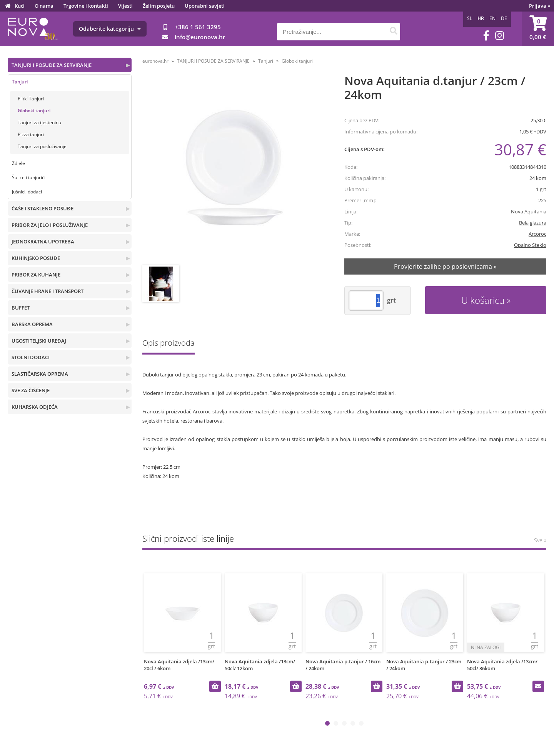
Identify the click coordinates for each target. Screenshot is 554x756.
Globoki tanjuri (34, 111)
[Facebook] (486, 36)
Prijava (540, 6)
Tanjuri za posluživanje (42, 146)
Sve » (540, 540)
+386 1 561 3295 (198, 27)
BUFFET (21, 308)
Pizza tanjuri (31, 134)
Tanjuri (20, 82)
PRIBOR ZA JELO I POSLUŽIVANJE (50, 225)
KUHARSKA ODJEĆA (35, 407)
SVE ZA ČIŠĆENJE (31, 390)
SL (470, 18)
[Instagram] (500, 36)
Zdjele (18, 163)
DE (504, 18)
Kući (20, 6)
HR (481, 18)
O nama (44, 6)
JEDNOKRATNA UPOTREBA (43, 241)
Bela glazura (533, 223)
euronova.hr (155, 61)
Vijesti (125, 6)
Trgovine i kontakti (86, 6)
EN (492, 18)
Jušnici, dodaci (27, 192)
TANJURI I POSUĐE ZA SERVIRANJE (52, 65)
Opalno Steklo (530, 245)
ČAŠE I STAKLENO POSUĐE (43, 208)
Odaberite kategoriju (110, 29)
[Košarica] (538, 29)
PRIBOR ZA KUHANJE (36, 275)
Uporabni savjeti (205, 6)
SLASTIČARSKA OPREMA (40, 374)
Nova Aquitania (529, 211)
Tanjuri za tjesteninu (39, 122)
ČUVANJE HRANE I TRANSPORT (48, 291)
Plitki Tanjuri (31, 99)
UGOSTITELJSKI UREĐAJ (39, 341)
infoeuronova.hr (200, 37)
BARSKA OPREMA (32, 324)
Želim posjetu (159, 6)
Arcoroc (537, 234)
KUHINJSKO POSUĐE (36, 258)
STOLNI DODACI (31, 357)
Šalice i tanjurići (29, 177)
